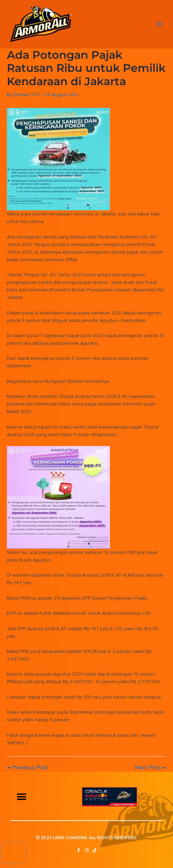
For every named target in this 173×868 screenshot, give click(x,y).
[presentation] (13, 853)
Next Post (150, 767)
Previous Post (28, 767)
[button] (21, 797)
